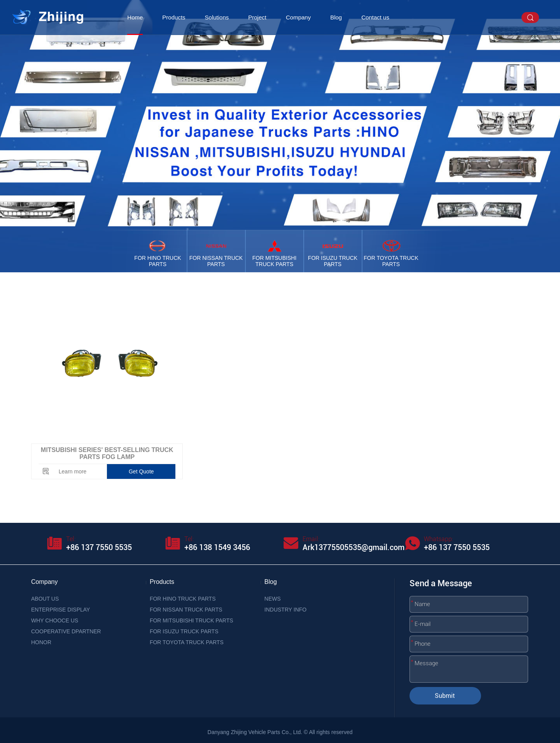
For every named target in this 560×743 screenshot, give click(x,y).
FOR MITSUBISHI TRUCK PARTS (192, 620)
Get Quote (141, 471)
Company (298, 17)
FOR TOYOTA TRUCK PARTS (187, 642)
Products (174, 17)
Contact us (375, 17)
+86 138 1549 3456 (217, 547)
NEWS (273, 599)
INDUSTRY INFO (285, 610)
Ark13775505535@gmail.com (353, 547)
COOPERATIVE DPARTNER (66, 631)
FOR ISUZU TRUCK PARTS (184, 631)
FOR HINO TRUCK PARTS (183, 599)
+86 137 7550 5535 (99, 547)
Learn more (73, 471)
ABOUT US (45, 599)
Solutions (217, 17)
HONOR (41, 642)
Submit (445, 696)
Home (135, 17)
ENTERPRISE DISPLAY (60, 610)
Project (257, 17)
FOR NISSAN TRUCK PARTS (186, 610)
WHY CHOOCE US (55, 620)
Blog (336, 17)
